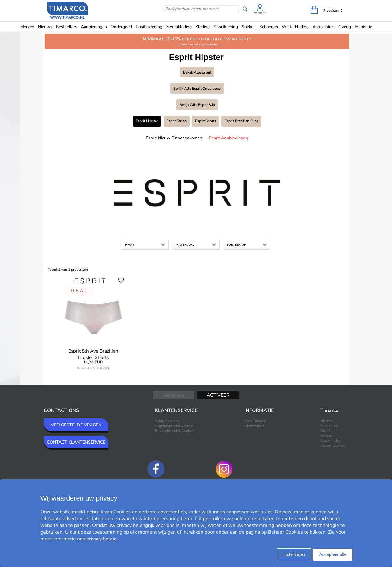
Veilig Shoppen (167, 421)
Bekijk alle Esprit (197, 72)
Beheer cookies (333, 445)
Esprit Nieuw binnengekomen (174, 138)
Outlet (326, 431)
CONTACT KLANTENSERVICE (76, 442)
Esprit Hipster (147, 121)
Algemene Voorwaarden (175, 426)
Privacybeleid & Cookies (175, 431)
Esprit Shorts (206, 121)
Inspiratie (363, 27)
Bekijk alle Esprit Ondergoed (197, 89)
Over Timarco (255, 421)
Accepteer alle (333, 554)
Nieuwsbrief (254, 426)
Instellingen (294, 554)
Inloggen (260, 13)
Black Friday (330, 440)
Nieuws (45, 27)
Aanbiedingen (94, 27)
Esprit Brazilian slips (241, 121)
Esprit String (176, 121)
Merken (27, 27)
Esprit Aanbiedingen (228, 138)
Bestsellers (67, 27)
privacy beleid (102, 539)
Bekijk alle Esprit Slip (197, 105)
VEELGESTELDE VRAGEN (76, 425)
